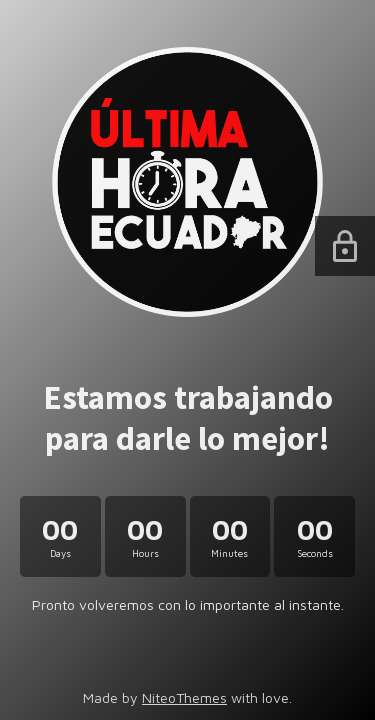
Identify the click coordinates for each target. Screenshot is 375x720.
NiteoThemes (184, 697)
